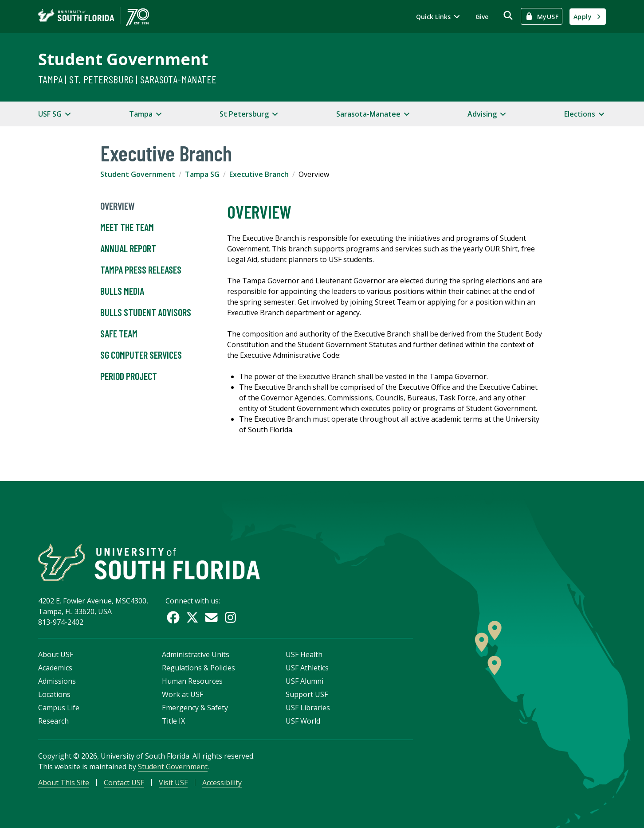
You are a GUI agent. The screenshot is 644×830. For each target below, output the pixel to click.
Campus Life (59, 709)
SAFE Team (119, 334)
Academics (55, 669)
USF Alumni (304, 682)
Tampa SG (202, 174)
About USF (56, 656)
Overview (118, 206)
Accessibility (222, 784)
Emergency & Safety (195, 709)
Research (53, 722)
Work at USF (183, 696)
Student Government (123, 59)
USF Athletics (307, 669)
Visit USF (173, 784)
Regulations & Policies (198, 669)
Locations (54, 696)
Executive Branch (259, 174)
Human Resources (192, 682)
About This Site (64, 784)
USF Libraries (308, 709)
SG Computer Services (141, 355)
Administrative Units (196, 656)
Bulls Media (122, 291)
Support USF (307, 696)
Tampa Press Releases (141, 270)
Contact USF (124, 784)
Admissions (57, 682)
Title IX (173, 722)
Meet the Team (127, 227)
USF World (303, 722)
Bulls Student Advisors (146, 313)
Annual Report (128, 249)
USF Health (304, 656)
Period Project (129, 376)
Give (482, 17)
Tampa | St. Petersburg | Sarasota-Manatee (127, 79)
